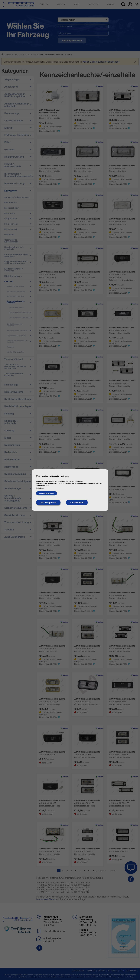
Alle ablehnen (77, 503)
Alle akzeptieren (48, 503)
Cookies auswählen (46, 493)
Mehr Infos (40, 488)
